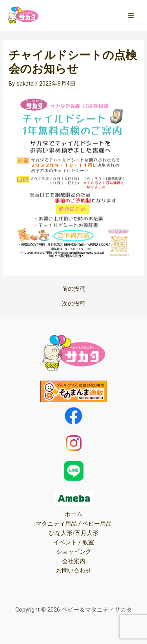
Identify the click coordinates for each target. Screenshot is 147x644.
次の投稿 (74, 304)
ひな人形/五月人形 (74, 533)
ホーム (73, 514)
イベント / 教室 (74, 542)
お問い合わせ (74, 571)
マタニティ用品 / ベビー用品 (74, 524)
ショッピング (74, 552)
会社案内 (74, 561)
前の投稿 (74, 289)
